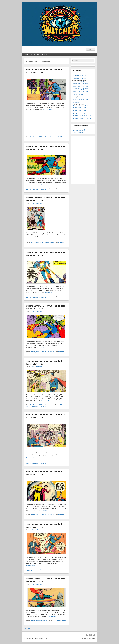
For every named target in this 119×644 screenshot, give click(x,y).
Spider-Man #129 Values (78, 103)
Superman (47, 137)
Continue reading (48, 109)
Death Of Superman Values (79, 95)
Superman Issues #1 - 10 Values (80, 82)
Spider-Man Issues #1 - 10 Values (80, 99)
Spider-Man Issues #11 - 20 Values (80, 101)
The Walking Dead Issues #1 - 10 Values (82, 115)
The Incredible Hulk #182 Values (80, 107)
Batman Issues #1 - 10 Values (79, 75)
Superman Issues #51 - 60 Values (80, 90)
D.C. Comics (42, 137)
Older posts (27, 628)
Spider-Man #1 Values (78, 98)
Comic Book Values (34, 137)
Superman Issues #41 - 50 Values (80, 88)
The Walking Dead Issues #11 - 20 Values (82, 117)
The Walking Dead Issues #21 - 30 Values (82, 119)
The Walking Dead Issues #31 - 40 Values (82, 120)
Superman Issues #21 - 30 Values (80, 85)
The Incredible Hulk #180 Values (80, 111)
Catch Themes (92, 639)
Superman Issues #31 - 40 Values (80, 87)
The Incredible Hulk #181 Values (80, 109)
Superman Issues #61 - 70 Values (80, 91)
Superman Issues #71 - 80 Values (80, 93)
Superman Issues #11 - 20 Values (80, 83)
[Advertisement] (46, 123)
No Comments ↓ (39, 75)
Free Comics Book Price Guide (80, 131)
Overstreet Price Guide (78, 132)
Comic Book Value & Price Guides (39, 54)
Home (27, 54)
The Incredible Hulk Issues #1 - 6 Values (82, 106)
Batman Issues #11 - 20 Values (80, 77)
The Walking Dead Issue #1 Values (80, 114)
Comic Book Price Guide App (79, 129)
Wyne (33, 75)
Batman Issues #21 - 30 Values (80, 79)
